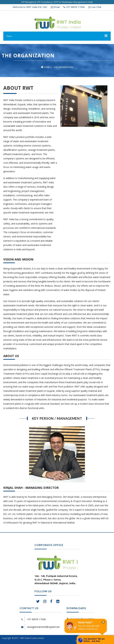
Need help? (85, 622)
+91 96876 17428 (74, 7)
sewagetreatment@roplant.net (43, 627)
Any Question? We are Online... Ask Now (94, 640)
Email (55, 7)
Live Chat (95, 7)
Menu (9, 36)
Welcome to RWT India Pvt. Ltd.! (30, 7)
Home (45, 67)
